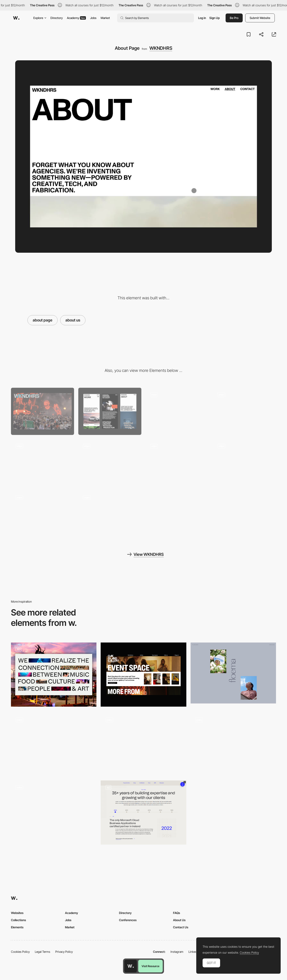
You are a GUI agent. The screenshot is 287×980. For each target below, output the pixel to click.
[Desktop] (43, 411)
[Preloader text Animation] (177, 463)
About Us (179, 920)
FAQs (177, 913)
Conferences (128, 920)
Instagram (177, 952)
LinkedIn (194, 952)
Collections (18, 920)
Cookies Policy (20, 952)
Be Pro (234, 18)
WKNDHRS (161, 48)
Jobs (93, 18)
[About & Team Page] (143, 813)
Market (105, 18)
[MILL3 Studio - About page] (54, 744)
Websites (17, 913)
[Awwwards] (16, 18)
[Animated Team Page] (143, 744)
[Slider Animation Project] (110, 463)
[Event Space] (143, 675)
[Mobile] (110, 411)
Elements (17, 927)
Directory (57, 18)
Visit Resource (150, 966)
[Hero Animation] (177, 411)
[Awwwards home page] (131, 966)
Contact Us (181, 927)
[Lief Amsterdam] (54, 675)
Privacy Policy (64, 952)
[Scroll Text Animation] (244, 411)
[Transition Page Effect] (43, 463)
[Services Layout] (244, 463)
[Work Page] (43, 514)
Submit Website (260, 18)
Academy (76, 18)
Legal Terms (43, 952)
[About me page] (54, 813)
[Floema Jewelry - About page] (233, 673)
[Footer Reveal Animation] (110, 514)
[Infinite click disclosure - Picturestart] (233, 744)
